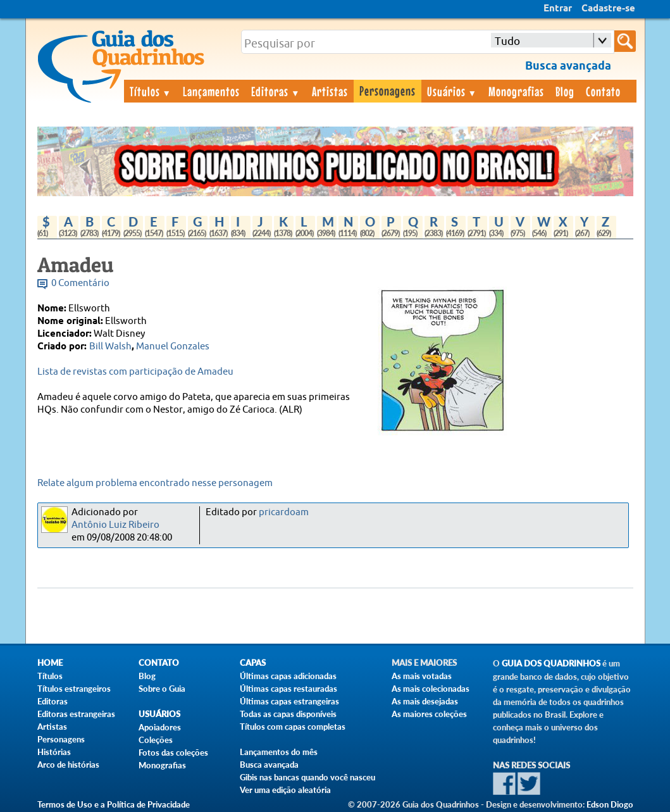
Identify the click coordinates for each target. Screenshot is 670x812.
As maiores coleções (429, 714)
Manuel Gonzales (173, 347)
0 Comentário (80, 283)
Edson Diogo (610, 804)
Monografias (516, 91)
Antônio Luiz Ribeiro (115, 525)
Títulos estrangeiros (74, 689)
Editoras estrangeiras (76, 714)
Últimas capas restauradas (288, 689)
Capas (253, 663)
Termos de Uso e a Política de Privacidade (114, 804)
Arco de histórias (68, 765)
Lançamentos (211, 91)
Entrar (558, 9)
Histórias (54, 752)
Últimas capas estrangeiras (289, 701)
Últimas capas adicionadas (288, 676)
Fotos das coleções (173, 753)
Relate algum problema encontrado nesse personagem (155, 483)
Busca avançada (269, 765)
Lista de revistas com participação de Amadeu (135, 372)
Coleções (156, 740)
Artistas (330, 91)
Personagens (388, 91)
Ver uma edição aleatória (285, 790)
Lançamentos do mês (279, 752)
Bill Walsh (110, 347)
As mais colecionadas (431, 689)
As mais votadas (422, 676)
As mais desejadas (425, 701)
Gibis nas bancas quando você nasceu (307, 777)
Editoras (276, 91)
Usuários (452, 91)
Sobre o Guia (162, 689)
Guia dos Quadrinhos (551, 664)
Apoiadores (160, 727)
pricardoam (284, 512)
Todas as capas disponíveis (288, 714)
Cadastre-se (608, 9)
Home (50, 663)
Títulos (151, 91)
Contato (603, 91)
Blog (565, 91)
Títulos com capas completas (293, 727)
